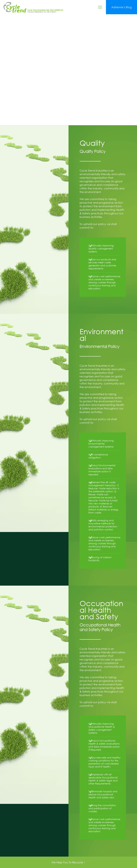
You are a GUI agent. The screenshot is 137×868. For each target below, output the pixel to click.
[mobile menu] (100, 7)
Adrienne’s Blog (121, 7)
